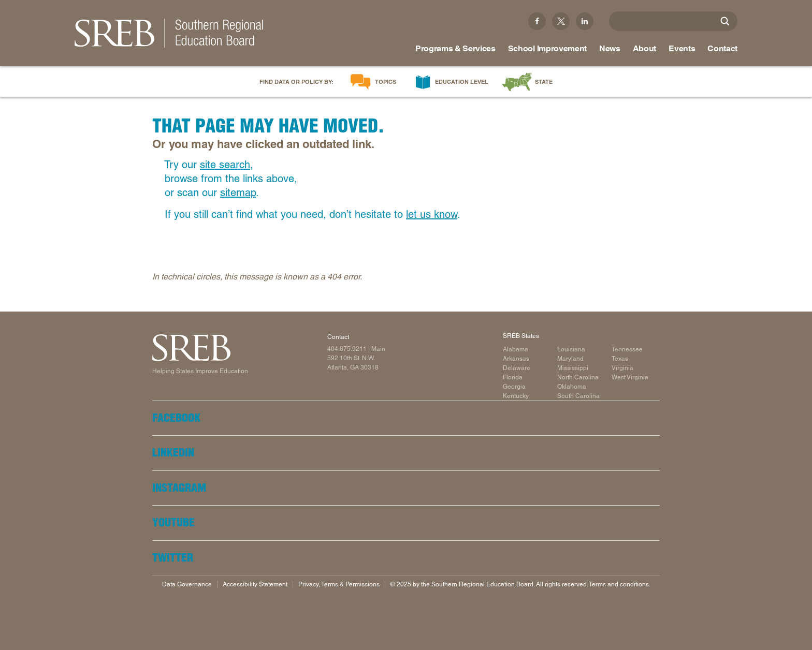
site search (225, 165)
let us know (432, 214)
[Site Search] (725, 21)
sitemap (238, 193)
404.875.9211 (347, 349)
